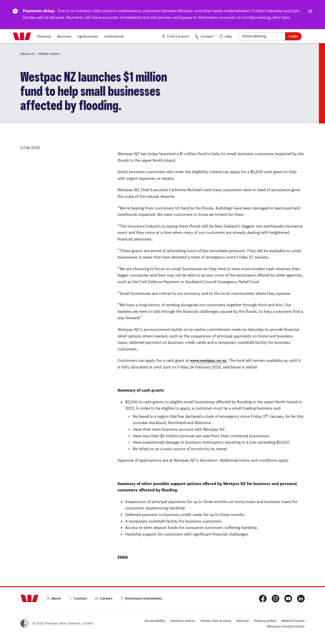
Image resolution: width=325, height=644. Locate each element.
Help (226, 36)
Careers (104, 598)
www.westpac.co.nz (208, 360)
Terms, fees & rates (216, 621)
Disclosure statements (141, 598)
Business (64, 36)
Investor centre (183, 621)
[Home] (22, 36)
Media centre (49, 54)
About (54, 598)
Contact (204, 36)
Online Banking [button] (254, 36)
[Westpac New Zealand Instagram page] (275, 599)
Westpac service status (286, 626)
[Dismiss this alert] (310, 12)
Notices (243, 621)
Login (293, 36)
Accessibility (155, 621)
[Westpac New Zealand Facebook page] (263, 599)
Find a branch (175, 36)
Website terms (293, 621)
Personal (44, 36)
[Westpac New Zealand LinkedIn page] (301, 599)
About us (28, 54)
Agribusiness (88, 36)
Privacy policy (265, 621)
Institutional (114, 36)
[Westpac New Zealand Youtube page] (288, 599)
